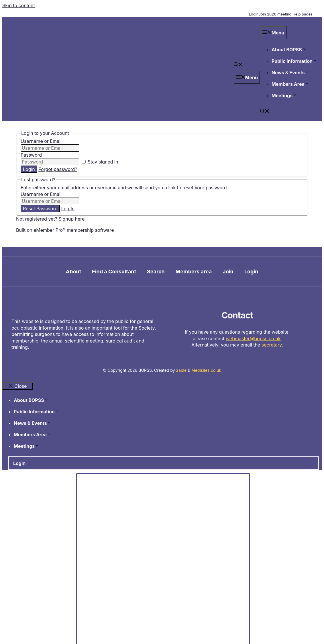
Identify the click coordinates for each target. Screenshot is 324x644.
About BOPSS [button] (289, 50)
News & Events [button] (290, 73)
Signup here (71, 219)
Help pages (303, 14)
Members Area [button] (290, 84)
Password (31, 155)
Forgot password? (58, 169)
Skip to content (19, 5)
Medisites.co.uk (206, 370)
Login (254, 14)
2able (181, 370)
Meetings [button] (284, 96)
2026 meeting (279, 14)
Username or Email (41, 141)
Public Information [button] (294, 61)
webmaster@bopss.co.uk (253, 338)
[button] (238, 65)
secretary (272, 345)
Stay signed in (100, 162)
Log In (68, 209)
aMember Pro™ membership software (74, 230)
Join (262, 14)
